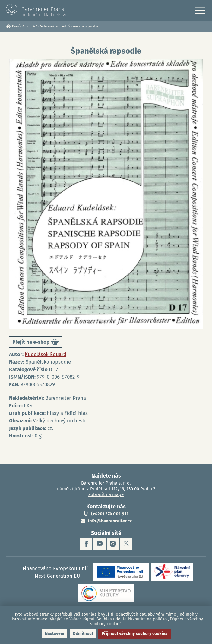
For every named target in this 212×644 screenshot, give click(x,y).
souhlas (89, 614)
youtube (100, 544)
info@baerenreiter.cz (110, 521)
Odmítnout (83, 634)
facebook (86, 544)
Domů (16, 26)
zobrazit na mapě (106, 494)
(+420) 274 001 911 (110, 514)
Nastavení (55, 634)
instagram (113, 544)
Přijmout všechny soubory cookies (134, 634)
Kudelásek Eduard (53, 26)
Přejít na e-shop (35, 343)
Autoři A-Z (30, 26)
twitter (126, 544)
